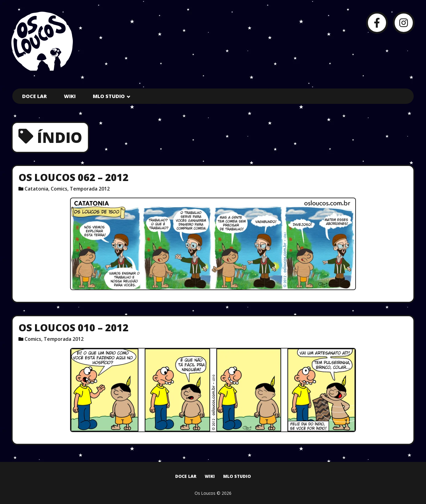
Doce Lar (34, 96)
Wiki (70, 96)
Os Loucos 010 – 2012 (73, 327)
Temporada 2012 (90, 189)
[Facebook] (377, 23)
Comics (59, 189)
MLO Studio (109, 96)
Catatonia (36, 189)
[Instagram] (404, 23)
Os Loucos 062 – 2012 (73, 177)
